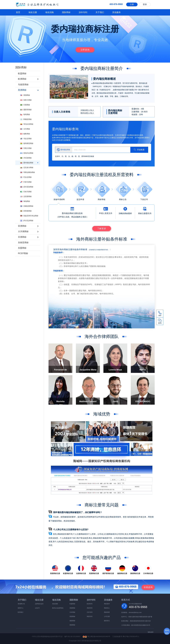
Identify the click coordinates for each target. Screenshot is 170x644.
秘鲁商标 (25, 134)
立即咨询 (85, 50)
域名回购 (49, 12)
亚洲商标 (22, 226)
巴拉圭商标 (26, 177)
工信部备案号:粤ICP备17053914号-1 (126, 636)
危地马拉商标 (27, 153)
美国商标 (25, 95)
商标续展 (107, 612)
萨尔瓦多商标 (27, 220)
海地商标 (25, 201)
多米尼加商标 (27, 187)
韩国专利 (90, 616)
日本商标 (72, 612)
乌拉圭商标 (26, 138)
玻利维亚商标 (27, 143)
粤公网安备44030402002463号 (97, 636)
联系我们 (21, 612)
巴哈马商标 (26, 191)
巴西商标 (25, 105)
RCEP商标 (23, 253)
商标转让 (107, 608)
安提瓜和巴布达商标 (29, 215)
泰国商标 (72, 625)
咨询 (148, 587)
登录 (145, 4)
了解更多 (102, 229)
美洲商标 (22, 90)
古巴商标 (25, 129)
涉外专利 (83, 12)
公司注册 (107, 616)
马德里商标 (23, 84)
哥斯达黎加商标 (28, 172)
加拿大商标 (26, 100)
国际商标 (66, 12)
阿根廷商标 (26, 119)
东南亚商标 (23, 242)
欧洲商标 (22, 79)
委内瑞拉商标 (27, 162)
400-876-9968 (126, 587)
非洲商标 (22, 236)
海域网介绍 (21, 604)
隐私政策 (151, 632)
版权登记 (107, 621)
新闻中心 (21, 608)
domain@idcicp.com (135, 612)
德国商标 (72, 621)
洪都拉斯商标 (27, 206)
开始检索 (139, 150)
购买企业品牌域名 (58, 608)
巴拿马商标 (26, 182)
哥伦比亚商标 (27, 124)
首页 (18, 12)
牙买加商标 (26, 158)
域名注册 (33, 12)
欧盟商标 (22, 74)
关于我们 (100, 12)
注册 (132, 4)
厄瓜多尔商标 (27, 167)
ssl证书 (37, 608)
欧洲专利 (90, 604)
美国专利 (90, 608)
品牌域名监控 (39, 604)
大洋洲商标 (23, 231)
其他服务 (117, 12)
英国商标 (72, 616)
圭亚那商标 (26, 196)
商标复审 (107, 604)
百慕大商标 (26, 148)
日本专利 (90, 612)
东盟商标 (22, 247)
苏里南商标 (26, 211)
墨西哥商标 (26, 109)
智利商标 (25, 114)
